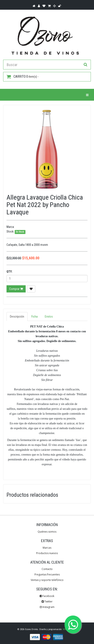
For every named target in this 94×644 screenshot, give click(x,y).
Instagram (47, 607)
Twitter (47, 601)
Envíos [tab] (49, 317)
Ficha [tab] (34, 317)
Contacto (47, 569)
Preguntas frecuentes (47, 574)
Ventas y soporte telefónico (47, 580)
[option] (47, 149)
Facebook (47, 596)
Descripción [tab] (17, 317)
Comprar (16, 289)
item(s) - (23, 77)
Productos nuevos (47, 553)
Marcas (47, 548)
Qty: (10, 272)
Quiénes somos (47, 532)
